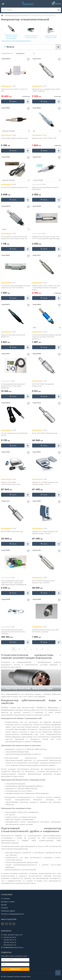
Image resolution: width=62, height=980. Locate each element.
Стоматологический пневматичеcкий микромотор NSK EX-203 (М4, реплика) (47, 337)
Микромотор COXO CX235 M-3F (44, 138)
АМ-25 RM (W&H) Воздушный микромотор (43, 385)
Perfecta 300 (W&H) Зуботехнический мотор (11, 483)
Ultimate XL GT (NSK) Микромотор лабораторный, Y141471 (45, 483)
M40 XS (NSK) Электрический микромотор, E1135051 (43, 582)
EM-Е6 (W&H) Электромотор (12, 532)
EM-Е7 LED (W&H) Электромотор (45, 433)
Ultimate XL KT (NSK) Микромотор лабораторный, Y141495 (45, 533)
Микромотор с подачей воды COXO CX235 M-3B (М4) (46, 90)
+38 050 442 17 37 (10, 940)
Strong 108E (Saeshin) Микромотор (15, 138)
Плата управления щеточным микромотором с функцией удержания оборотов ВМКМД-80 (14, 583)
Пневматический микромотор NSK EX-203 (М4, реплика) (45, 631)
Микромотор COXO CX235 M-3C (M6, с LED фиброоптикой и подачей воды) (46, 288)
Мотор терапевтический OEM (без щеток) (14, 434)
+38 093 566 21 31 (10, 945)
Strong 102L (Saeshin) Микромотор (14, 187)
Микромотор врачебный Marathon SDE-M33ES (45, 188)
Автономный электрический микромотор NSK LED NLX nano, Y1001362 (13, 632)
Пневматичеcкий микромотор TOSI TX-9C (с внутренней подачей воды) (46, 238)
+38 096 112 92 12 (10, 942)
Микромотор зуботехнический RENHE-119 (13, 336)
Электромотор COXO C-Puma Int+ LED (14, 90)
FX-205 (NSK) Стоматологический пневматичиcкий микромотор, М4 (14, 238)
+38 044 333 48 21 (10, 937)
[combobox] (16, 131)
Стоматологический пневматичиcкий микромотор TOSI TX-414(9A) (15, 287)
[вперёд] (48, 649)
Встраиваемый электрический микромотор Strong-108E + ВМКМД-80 (13, 386)
